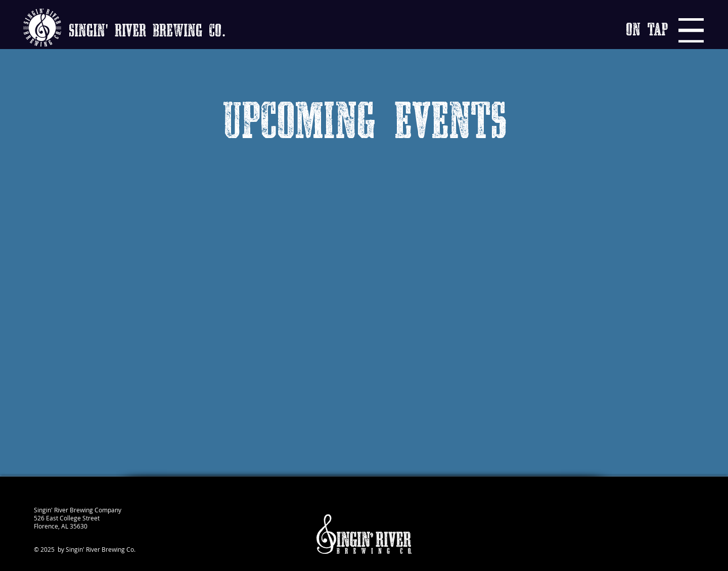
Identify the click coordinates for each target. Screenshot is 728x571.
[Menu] (691, 30)
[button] (647, 30)
